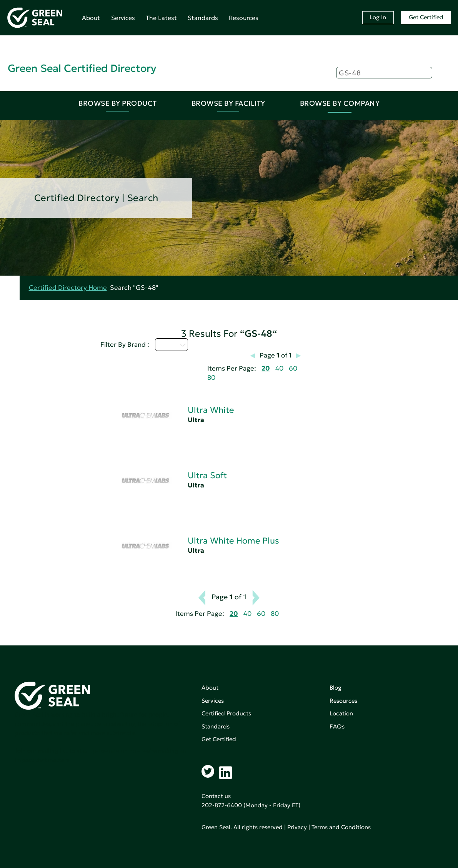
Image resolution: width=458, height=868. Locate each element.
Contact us (216, 796)
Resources (244, 18)
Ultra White (211, 410)
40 (279, 368)
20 (266, 368)
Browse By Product (118, 103)
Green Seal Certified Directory (82, 68)
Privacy (297, 827)
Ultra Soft (207, 475)
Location (341, 713)
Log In (378, 17)
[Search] (384, 73)
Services (123, 18)
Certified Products (226, 713)
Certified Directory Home (68, 288)
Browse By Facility (228, 103)
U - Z (172, 344)
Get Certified (426, 17)
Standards (203, 18)
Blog (336, 688)
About (91, 18)
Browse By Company (340, 103)
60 (293, 368)
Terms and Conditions (341, 827)
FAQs (337, 726)
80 (211, 378)
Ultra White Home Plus (233, 541)
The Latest (161, 18)
